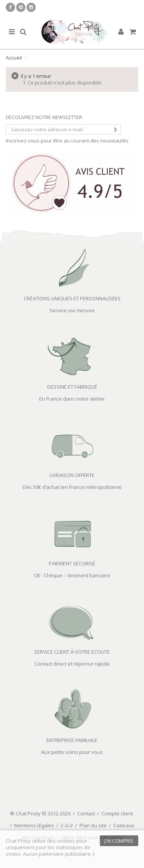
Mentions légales (34, 825)
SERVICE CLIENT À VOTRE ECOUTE (72, 652)
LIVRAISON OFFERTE (72, 475)
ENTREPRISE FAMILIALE (72, 740)
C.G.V (67, 825)
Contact (86, 813)
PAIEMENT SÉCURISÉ (72, 563)
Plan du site (93, 825)
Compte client (117, 813)
